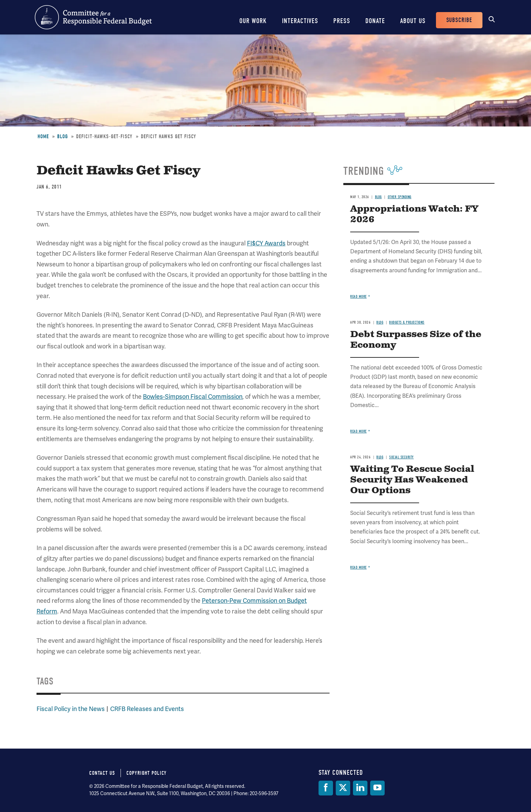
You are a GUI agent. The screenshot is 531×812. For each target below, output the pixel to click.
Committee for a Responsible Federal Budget (93, 17)
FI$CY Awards (266, 243)
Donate (375, 21)
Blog (63, 136)
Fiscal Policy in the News (71, 709)
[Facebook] (326, 788)
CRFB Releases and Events (147, 709)
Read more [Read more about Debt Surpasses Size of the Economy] (358, 431)
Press (342, 21)
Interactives (300, 21)
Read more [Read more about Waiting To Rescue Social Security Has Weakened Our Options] (358, 567)
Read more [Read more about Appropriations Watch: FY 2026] (358, 297)
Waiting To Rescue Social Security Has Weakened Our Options (412, 480)
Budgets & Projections (407, 322)
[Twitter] (343, 788)
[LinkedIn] (360, 788)
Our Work (253, 21)
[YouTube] (377, 788)
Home (43, 136)
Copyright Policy (147, 773)
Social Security (402, 457)
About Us (413, 21)
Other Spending (400, 197)
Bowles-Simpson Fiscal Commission (193, 397)
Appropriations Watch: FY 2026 (414, 214)
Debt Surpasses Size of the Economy (416, 340)
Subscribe (459, 20)
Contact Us (102, 773)
